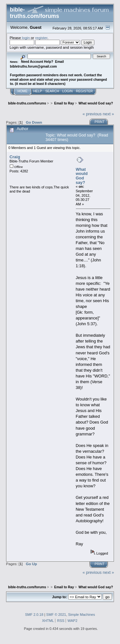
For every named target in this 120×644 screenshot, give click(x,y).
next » (108, 114)
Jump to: (60, 597)
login (26, 38)
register (41, 38)
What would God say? (82, 176)
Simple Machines (82, 615)
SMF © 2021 (56, 615)
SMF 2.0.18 (34, 615)
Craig (15, 157)
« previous (92, 114)
